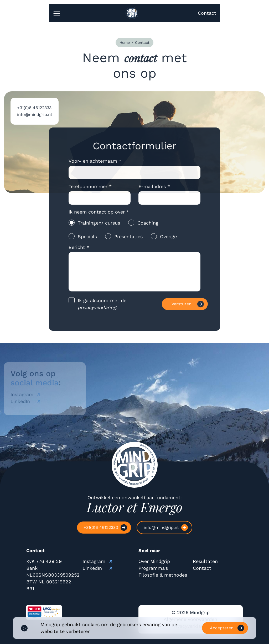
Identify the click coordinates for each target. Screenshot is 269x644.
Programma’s (153, 568)
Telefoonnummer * (90, 190)
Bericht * (79, 251)
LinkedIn (92, 568)
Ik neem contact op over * (99, 215)
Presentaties (128, 240)
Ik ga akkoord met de (102, 308)
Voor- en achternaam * (95, 165)
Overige (168, 240)
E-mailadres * (154, 190)
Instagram (94, 561)
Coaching (148, 227)
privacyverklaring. (98, 311)
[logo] (130, 13)
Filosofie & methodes (163, 575)
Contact (207, 13)
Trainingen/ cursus (99, 227)
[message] (135, 275)
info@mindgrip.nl (35, 118)
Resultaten (205, 561)
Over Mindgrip (154, 561)
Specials (87, 240)
